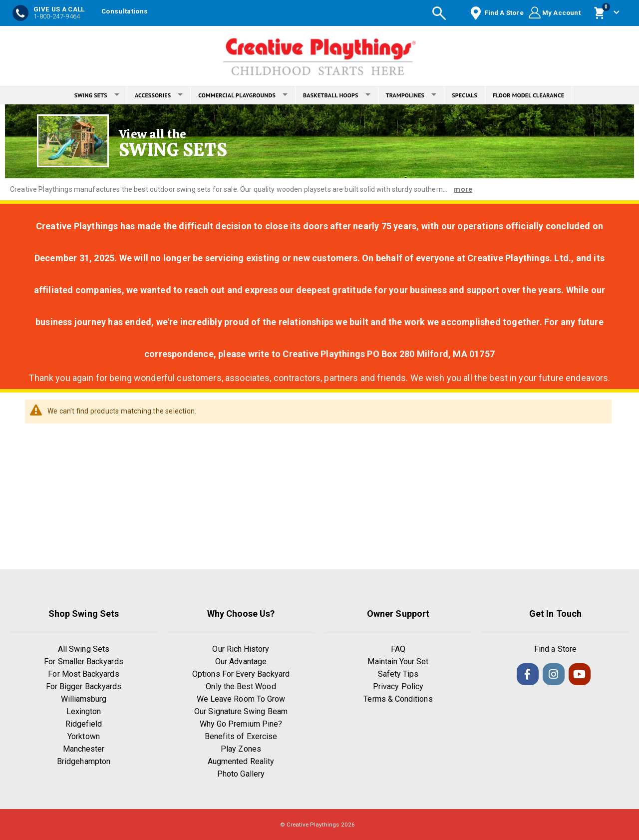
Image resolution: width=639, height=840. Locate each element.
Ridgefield (84, 724)
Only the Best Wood (241, 686)
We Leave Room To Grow (241, 699)
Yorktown (84, 736)
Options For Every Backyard (241, 674)
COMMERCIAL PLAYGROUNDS (243, 95)
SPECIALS (465, 95)
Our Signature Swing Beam (241, 711)
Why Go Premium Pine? (241, 724)
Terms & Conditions (398, 699)
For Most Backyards (83, 674)
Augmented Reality (241, 761)
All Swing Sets (84, 649)
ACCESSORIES (159, 95)
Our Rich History (241, 649)
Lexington (84, 711)
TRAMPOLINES (411, 95)
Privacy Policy (398, 686)
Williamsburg (84, 699)
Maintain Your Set (398, 661)
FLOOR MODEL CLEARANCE (528, 95)
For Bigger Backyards (84, 686)
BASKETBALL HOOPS (337, 95)
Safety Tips (398, 674)
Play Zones (241, 749)
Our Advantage (241, 661)
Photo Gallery (241, 774)
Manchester (84, 749)
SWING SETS (97, 95)
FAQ (398, 649)
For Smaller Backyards (83, 661)
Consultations (125, 11)
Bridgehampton (84, 761)
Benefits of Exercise (241, 736)
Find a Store (555, 649)
